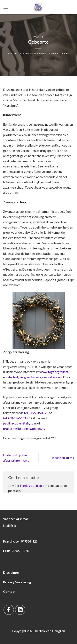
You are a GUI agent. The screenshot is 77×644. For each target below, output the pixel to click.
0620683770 (20, 551)
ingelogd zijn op (31, 485)
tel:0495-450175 (36, 413)
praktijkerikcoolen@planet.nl (24, 428)
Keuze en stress (63, 458)
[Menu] (6, 7)
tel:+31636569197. (17, 418)
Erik (13, 525)
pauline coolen (59, 53)
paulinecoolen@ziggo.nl (20, 423)
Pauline (38, 37)
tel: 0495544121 (26, 541)
